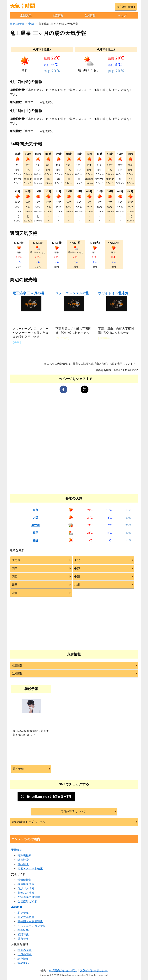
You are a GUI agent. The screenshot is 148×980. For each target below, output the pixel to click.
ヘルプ (122, 15)
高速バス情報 (26, 893)
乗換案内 (17, 850)
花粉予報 (18, 769)
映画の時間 (25, 950)
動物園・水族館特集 (30, 921)
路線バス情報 (26, 888)
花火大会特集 (26, 917)
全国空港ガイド (27, 901)
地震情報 (58, 15)
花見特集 (23, 913)
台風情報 (90, 15)
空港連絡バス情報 (29, 897)
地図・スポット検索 (30, 868)
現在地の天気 (125, 7)
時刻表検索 (25, 855)
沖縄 (15, 593)
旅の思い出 (25, 963)
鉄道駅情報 (25, 880)
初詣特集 (23, 934)
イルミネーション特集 (32, 926)
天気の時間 (17, 24)
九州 (77, 585)
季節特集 (17, 907)
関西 (15, 576)
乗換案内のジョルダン (63, 970)
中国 (77, 576)
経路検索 (23, 860)
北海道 (16, 560)
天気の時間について (73, 811)
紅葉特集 (23, 930)
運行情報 (23, 864)
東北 (77, 560)
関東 (15, 568)
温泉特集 (23, 939)
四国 (15, 585)
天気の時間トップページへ (28, 822)
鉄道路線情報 (26, 884)
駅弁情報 (23, 959)
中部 (31, 24)
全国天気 (26, 15)
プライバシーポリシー (94, 970)
